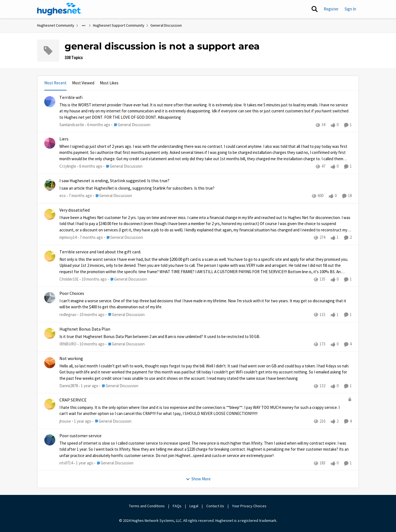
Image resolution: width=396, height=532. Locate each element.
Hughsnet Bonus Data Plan (85, 329)
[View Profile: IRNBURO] (50, 333)
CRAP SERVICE (73, 400)
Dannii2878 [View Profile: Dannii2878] (69, 386)
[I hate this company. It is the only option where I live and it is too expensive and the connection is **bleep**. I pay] (202, 411)
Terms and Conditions (147, 506)
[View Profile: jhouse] (50, 404)
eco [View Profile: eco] (63, 196)
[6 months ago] (98, 125)
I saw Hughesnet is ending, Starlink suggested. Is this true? (114, 181)
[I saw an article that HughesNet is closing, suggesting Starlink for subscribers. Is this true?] (206, 188)
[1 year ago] (89, 386)
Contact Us (215, 506)
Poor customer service (80, 436)
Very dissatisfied (75, 210)
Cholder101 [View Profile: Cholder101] (69, 279)
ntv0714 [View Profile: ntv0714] (66, 463)
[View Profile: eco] (50, 185)
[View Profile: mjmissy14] (50, 214)
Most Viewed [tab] (83, 83)
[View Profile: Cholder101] (50, 256)
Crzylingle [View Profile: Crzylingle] (68, 166)
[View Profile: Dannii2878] (50, 363)
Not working (71, 359)
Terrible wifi (71, 98)
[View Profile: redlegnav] (50, 298)
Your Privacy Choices (250, 506)
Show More (198, 479)
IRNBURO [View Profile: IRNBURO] (68, 344)
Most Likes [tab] (109, 83)
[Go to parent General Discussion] (131, 125)
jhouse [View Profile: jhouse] (65, 421)
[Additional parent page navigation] (84, 26)
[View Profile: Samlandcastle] (50, 102)
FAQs (177, 506)
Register (331, 9)
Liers (64, 139)
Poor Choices (72, 293)
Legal (194, 506)
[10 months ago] (93, 279)
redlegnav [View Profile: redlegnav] (68, 315)
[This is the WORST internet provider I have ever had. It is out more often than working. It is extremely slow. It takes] (206, 111)
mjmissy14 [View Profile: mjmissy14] (68, 237)
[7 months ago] (79, 196)
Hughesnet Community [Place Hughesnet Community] (56, 25)
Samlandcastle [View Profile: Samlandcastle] (72, 125)
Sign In (350, 9)
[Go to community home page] (60, 9)
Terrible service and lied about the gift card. (100, 252)
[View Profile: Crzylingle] (50, 143)
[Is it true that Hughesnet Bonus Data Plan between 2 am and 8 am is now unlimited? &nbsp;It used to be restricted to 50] (206, 337)
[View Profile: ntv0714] (50, 440)
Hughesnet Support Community (119, 25)
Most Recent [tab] (55, 83)
